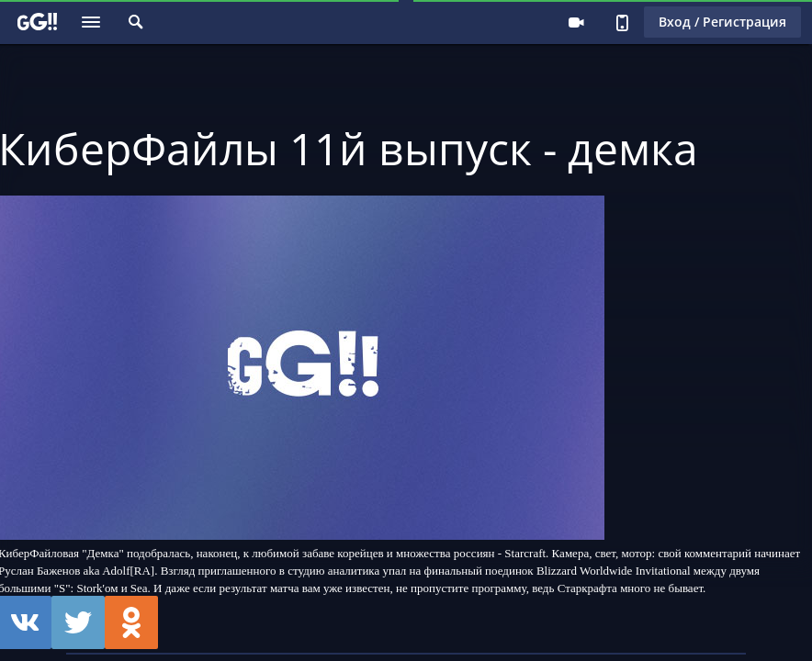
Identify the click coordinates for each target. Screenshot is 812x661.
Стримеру (576, 22)
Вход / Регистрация (722, 22)
